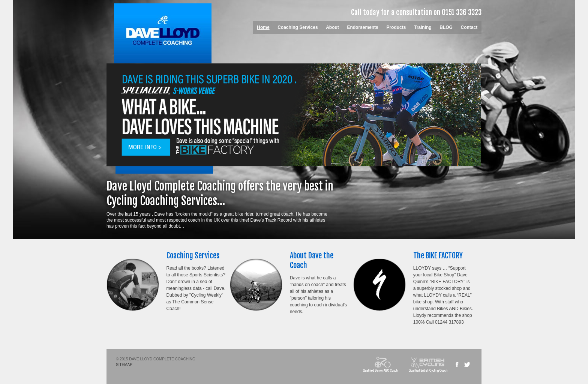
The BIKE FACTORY (438, 256)
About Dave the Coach (312, 260)
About (332, 27)
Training (423, 27)
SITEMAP (124, 365)
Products (396, 27)
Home (263, 27)
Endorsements (362, 27)
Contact (469, 27)
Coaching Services (298, 27)
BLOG (446, 27)
